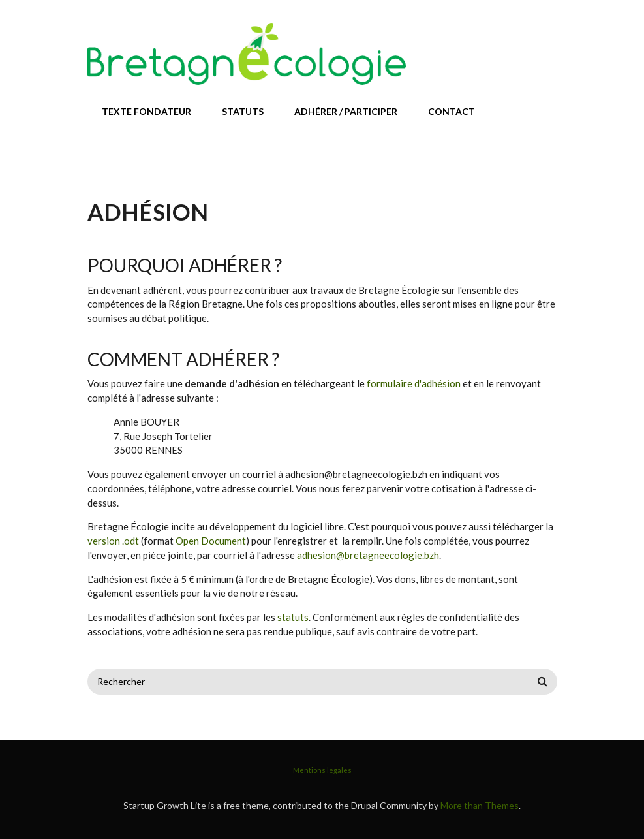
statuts (293, 617)
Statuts (243, 111)
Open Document (211, 541)
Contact (452, 111)
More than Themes (480, 805)
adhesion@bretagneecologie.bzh (368, 555)
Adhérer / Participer (346, 111)
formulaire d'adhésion (414, 383)
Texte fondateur (146, 111)
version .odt (113, 541)
